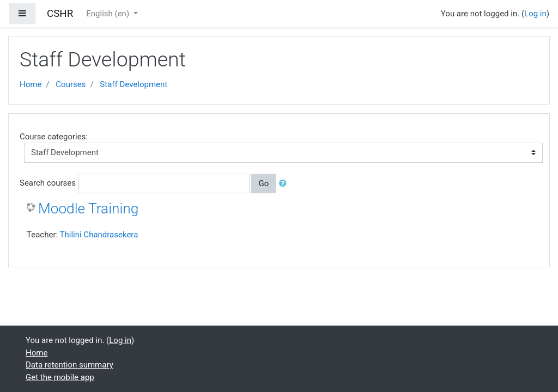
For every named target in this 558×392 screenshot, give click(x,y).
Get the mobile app (60, 377)
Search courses (48, 183)
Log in (535, 14)
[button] (285, 184)
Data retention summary (69, 365)
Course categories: (54, 137)
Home (31, 84)
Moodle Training (88, 209)
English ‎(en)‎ (109, 14)
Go (263, 183)
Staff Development (134, 84)
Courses (71, 84)
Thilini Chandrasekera (99, 235)
